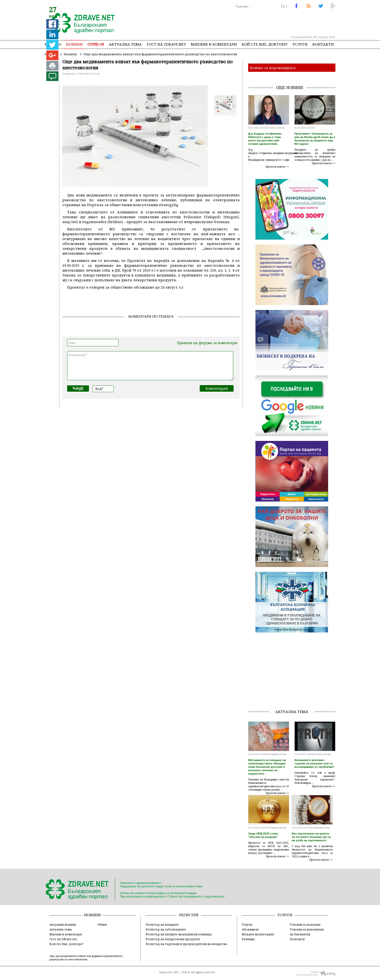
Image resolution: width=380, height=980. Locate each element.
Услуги (300, 44)
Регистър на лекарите (162, 924)
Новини (74, 44)
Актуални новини (63, 924)
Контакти (323, 44)
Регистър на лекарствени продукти (173, 939)
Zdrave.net (166, 972)
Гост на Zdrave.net (63, 939)
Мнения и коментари (214, 44)
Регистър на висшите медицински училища (179, 934)
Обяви (102, 924)
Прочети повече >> (277, 167)
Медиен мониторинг (258, 934)
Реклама (248, 939)
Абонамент (250, 929)
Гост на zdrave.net (166, 44)
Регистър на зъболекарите (166, 929)
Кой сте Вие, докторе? (265, 44)
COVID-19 (96, 44)
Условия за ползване (305, 924)
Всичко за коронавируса (273, 68)
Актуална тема (125, 44)
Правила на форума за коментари (207, 343)
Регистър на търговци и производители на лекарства (186, 944)
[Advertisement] (247, 22)
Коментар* (150, 366)
